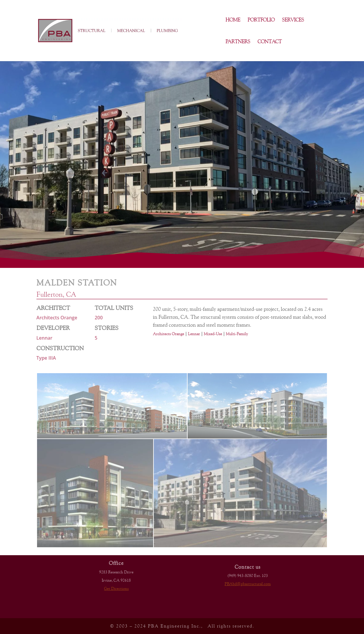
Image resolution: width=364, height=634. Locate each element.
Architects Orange (168, 334)
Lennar (194, 334)
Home (233, 20)
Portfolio (261, 20)
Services (293, 20)
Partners (238, 42)
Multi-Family (237, 334)
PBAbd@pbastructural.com (248, 584)
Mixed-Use (213, 334)
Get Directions (116, 588)
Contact (270, 42)
